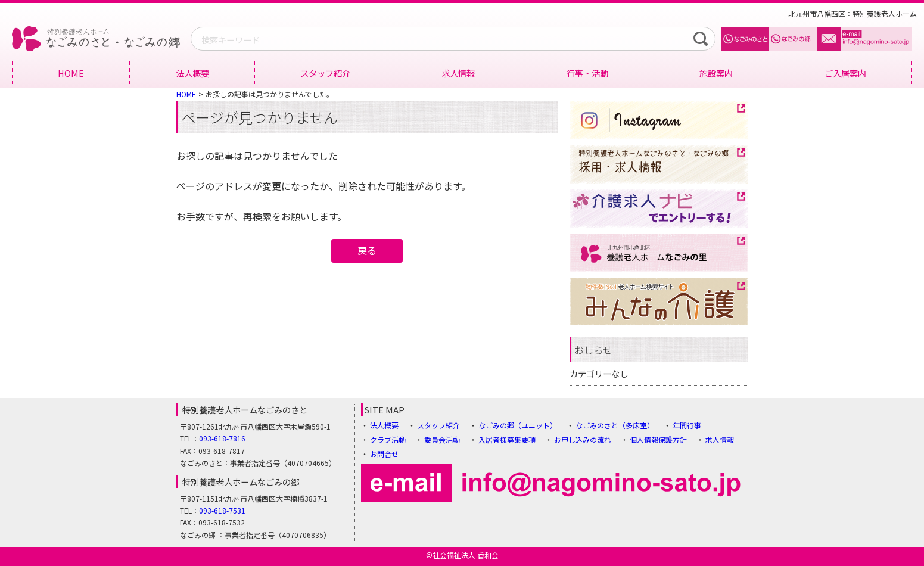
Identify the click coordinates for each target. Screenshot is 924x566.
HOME (71, 73)
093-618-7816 (222, 438)
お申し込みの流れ (583, 439)
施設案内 (716, 73)
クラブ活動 (388, 439)
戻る (367, 250)
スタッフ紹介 (325, 73)
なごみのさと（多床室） (615, 425)
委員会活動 (442, 439)
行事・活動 (587, 73)
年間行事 (687, 425)
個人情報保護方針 (658, 439)
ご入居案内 (845, 73)
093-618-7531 (222, 510)
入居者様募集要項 (507, 439)
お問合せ (384, 454)
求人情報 (458, 73)
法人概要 (192, 73)
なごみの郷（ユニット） (518, 425)
